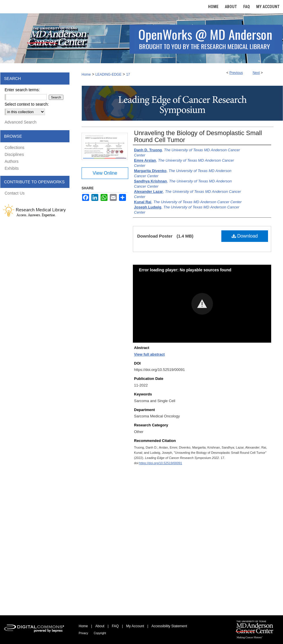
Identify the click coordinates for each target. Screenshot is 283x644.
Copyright (100, 633)
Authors (12, 161)
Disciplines (14, 154)
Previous (236, 73)
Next (256, 73)
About (100, 626)
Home (86, 74)
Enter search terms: (22, 90)
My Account (135, 626)
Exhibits (12, 168)
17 (128, 74)
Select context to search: (27, 104)
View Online (105, 173)
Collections (14, 148)
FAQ (115, 626)
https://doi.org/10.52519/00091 (161, 463)
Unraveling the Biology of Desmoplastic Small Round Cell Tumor (198, 136)
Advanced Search (21, 122)
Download (245, 236)
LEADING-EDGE (109, 74)
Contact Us (15, 193)
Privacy (83, 633)
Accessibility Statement (169, 626)
